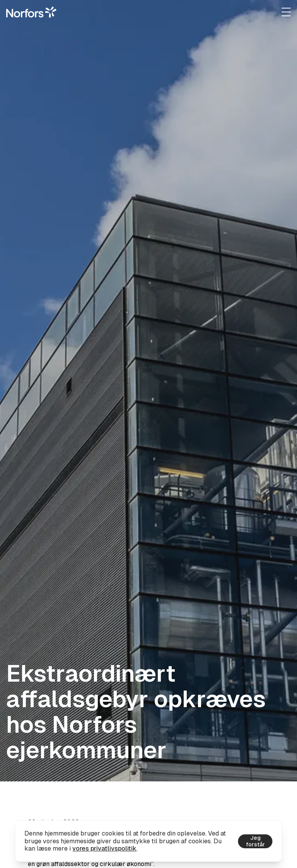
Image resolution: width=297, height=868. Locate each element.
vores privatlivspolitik (104, 848)
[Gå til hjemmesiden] (31, 12)
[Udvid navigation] (286, 12)
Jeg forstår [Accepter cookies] (255, 841)
